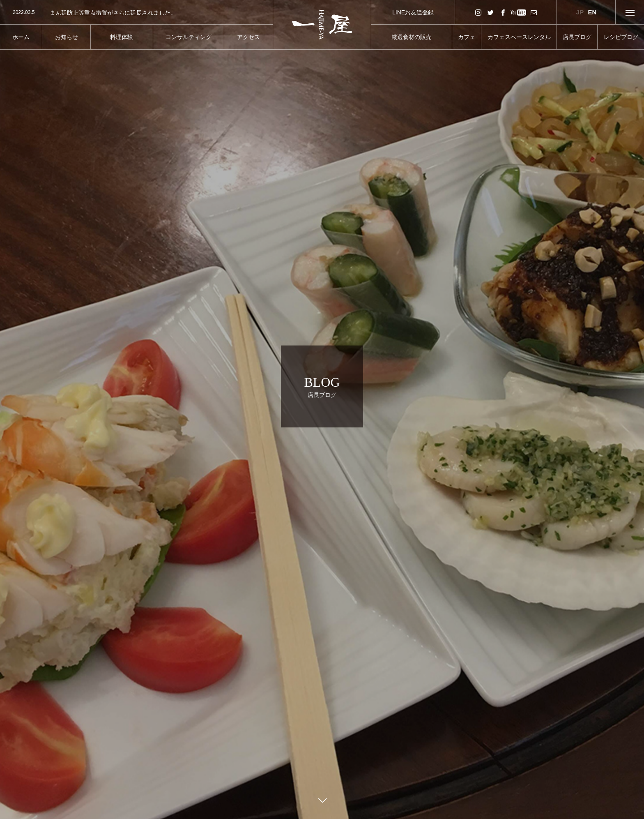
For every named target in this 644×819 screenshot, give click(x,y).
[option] (136, 13)
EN (592, 12)
